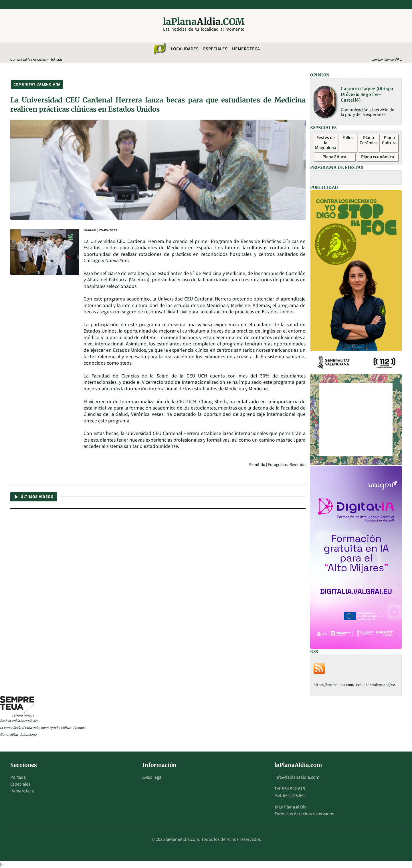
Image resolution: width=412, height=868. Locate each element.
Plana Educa (334, 157)
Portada (18, 777)
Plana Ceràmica (369, 140)
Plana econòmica (378, 157)
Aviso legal (152, 777)
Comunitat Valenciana (28, 59)
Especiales (215, 49)
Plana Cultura (389, 140)
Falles (348, 138)
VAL (398, 59)
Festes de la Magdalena (326, 143)
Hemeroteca (246, 49)
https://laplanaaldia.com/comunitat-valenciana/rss (355, 685)
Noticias (56, 59)
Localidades (185, 49)
